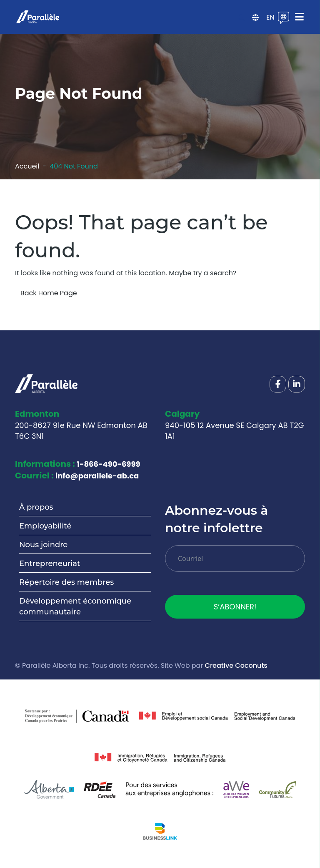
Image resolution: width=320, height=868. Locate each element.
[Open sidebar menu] (255, 18)
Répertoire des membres (66, 582)
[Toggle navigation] (299, 17)
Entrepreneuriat (50, 564)
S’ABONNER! (235, 607)
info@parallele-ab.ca (97, 476)
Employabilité (45, 526)
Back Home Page (49, 293)
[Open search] (241, 18)
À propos (36, 507)
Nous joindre (43, 545)
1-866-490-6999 (108, 464)
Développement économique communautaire (75, 606)
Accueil (27, 166)
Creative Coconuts (236, 665)
